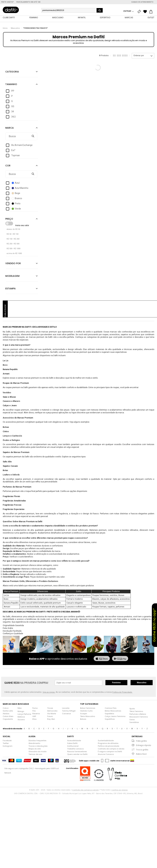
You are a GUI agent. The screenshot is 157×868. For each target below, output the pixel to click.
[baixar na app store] (102, 659)
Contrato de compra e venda (111, 749)
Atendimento (34, 743)
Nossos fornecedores (77, 751)
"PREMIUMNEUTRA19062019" (35, 28)
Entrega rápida (144, 745)
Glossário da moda (37, 751)
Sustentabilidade (106, 741)
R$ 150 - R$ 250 (13, 239)
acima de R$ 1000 (14, 253)
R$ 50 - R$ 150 (12, 234)
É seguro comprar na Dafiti (110, 751)
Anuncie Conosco (106, 754)
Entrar (128, 11)
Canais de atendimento (142, 2)
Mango (21, 711)
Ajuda (132, 709)
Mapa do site (35, 749)
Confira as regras (120, 790)
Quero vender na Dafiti (77, 754)
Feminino (116, 683)
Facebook (7, 741)
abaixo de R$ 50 (13, 229)
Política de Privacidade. (122, 692)
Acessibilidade (74, 741)
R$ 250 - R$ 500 (13, 244)
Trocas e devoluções (38, 746)
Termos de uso (35, 754)
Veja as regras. (49, 692)
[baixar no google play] (120, 659)
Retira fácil (141, 754)
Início (5, 28)
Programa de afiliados (108, 743)
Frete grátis (141, 741)
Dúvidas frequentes (37, 741)
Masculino (15, 28)
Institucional (73, 746)
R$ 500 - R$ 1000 (13, 249)
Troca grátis (142, 750)
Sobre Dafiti (72, 743)
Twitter (6, 743)
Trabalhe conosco (75, 749)
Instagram (8, 746)
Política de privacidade (108, 746)
